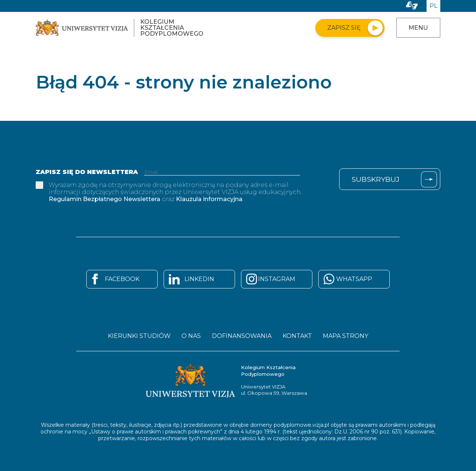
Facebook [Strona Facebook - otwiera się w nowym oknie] (122, 279)
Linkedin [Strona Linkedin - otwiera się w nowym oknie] (199, 279)
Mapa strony (347, 336)
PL (433, 6)
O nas (190, 336)
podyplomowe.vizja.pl (301, 425)
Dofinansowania (242, 336)
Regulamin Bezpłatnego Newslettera (104, 199)
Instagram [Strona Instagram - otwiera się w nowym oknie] (277, 279)
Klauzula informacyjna (209, 199)
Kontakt (298, 336)
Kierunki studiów (137, 336)
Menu (418, 28)
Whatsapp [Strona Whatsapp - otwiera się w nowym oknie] (354, 279)
